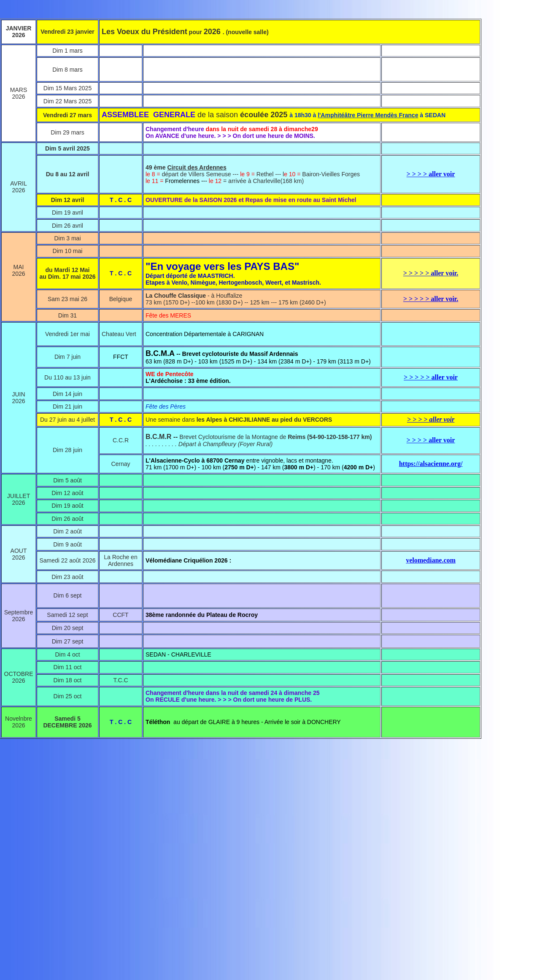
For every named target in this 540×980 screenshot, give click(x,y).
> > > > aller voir (431, 174)
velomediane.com (431, 560)
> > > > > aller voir (431, 377)
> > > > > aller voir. (431, 273)
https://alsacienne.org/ (431, 464)
